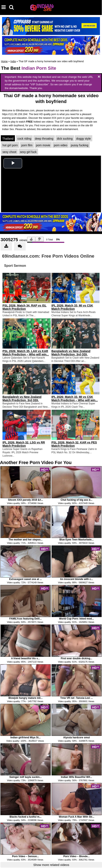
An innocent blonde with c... (76, 579)
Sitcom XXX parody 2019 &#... (26, 500)
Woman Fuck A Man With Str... (76, 817)
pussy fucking (80, 145)
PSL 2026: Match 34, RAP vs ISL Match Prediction (25, 307)
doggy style (83, 139)
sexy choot (9, 152)
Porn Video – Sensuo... (25, 856)
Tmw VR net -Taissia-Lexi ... (76, 698)
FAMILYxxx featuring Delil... (25, 619)
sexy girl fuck (28, 152)
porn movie (43, 145)
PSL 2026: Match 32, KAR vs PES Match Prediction (74, 444)
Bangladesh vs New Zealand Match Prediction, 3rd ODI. (71, 353)
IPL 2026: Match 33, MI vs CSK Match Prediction (72, 307)
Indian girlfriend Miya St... (25, 738)
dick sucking (65, 139)
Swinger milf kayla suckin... (25, 777)
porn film (27, 145)
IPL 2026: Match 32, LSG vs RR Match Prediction (24, 444)
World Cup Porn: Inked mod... (77, 619)
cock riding (24, 139)
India (13, 61)
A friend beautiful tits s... (25, 658)
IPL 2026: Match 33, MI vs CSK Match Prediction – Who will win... (75, 399)
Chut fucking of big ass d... (76, 500)
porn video (61, 145)
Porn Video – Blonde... (76, 856)
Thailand (8, 139)
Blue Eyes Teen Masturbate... (76, 540)
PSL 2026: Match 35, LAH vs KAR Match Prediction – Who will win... (26, 353)
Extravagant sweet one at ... (26, 579)
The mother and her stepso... (25, 540)
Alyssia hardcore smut (76, 738)
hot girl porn (10, 145)
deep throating (44, 139)
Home (4, 61)
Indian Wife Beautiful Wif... (77, 777)
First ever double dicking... (77, 658)
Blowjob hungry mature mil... (26, 698)
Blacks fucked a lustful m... (25, 817)
